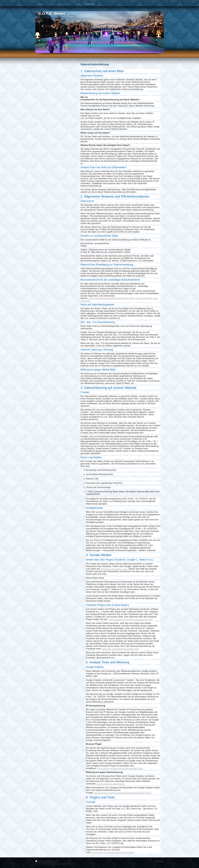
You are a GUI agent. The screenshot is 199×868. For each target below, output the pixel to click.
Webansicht (159, 861)
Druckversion (42, 861)
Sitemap (54, 861)
